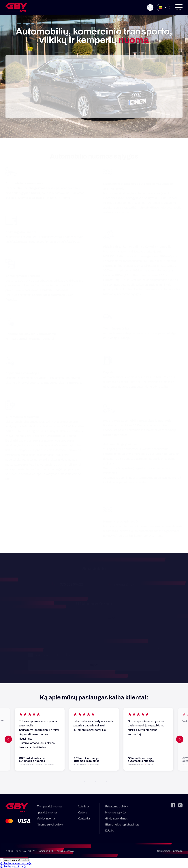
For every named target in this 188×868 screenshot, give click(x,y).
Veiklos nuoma (46, 818)
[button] (94, 781)
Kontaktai (84, 818)
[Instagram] (180, 805)
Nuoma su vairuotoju (50, 824)
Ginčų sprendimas (116, 818)
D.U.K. (110, 831)
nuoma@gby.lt (125, 585)
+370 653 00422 (71, 585)
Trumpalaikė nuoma (49, 806)
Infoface (177, 851)
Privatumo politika (117, 806)
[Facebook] (173, 805)
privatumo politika (60, 655)
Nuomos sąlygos (116, 812)
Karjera (82, 812)
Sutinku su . (50, 655)
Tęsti (94, 107)
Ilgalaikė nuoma (47, 812)
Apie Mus (84, 806)
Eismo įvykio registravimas (122, 824)
